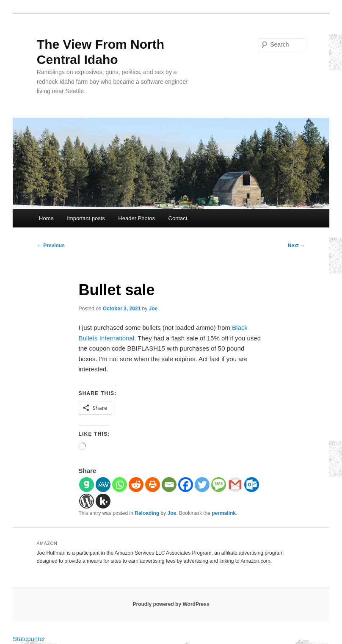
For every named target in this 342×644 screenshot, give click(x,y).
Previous (51, 246)
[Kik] (103, 501)
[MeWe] (103, 485)
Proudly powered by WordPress (171, 604)
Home (46, 218)
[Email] (169, 485)
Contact (178, 218)
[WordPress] (87, 501)
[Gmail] (235, 485)
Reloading (147, 513)
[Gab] (87, 485)
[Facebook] (186, 485)
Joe (153, 309)
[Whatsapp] (120, 485)
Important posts (86, 218)
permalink (224, 513)
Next (296, 246)
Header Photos (137, 218)
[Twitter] (202, 485)
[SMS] (219, 485)
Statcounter (29, 639)
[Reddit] (136, 485)
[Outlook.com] (252, 485)
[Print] (153, 485)
